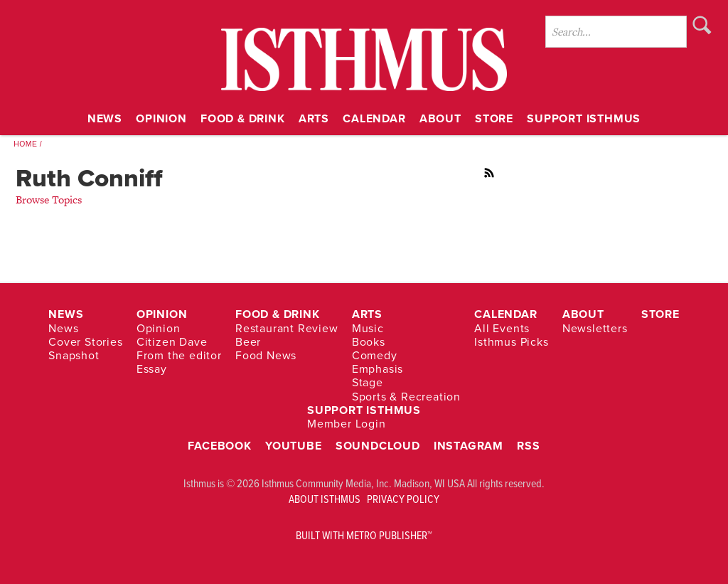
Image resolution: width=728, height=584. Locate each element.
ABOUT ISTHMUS (325, 499)
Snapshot (74, 355)
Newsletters (595, 328)
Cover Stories (85, 342)
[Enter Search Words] (616, 32)
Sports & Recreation (406, 397)
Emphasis (378, 370)
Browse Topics (49, 200)
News (105, 118)
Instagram (469, 446)
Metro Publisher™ (389, 535)
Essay (152, 370)
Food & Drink (243, 118)
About (440, 118)
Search (702, 25)
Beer (248, 342)
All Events (502, 328)
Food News (266, 355)
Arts (314, 118)
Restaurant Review (287, 328)
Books (369, 342)
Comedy (375, 355)
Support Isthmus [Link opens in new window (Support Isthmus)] (584, 118)
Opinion (161, 118)
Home (25, 144)
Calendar (374, 118)
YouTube (294, 446)
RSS (490, 173)
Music (368, 328)
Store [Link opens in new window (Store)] (494, 118)
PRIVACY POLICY (403, 499)
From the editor (179, 355)
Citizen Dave (172, 342)
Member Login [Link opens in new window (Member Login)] (347, 424)
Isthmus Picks (511, 342)
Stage (368, 383)
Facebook (219, 446)
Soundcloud (378, 446)
